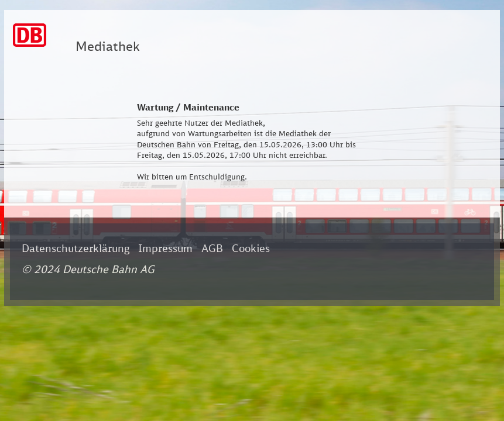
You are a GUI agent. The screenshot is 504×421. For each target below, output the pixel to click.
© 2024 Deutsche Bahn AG (88, 269)
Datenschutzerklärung (76, 248)
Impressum (165, 248)
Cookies (251, 248)
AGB (212, 248)
